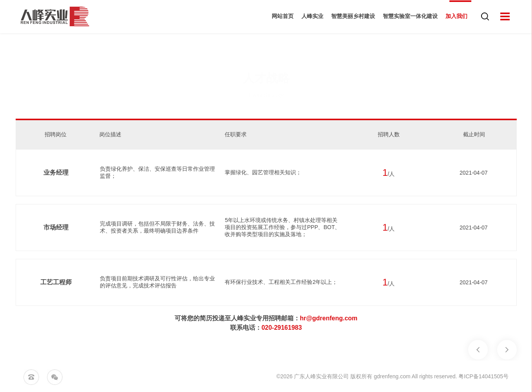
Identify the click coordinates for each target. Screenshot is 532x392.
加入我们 (454, 17)
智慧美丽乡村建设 (350, 17)
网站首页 (280, 17)
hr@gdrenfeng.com (329, 318)
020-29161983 (282, 328)
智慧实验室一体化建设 (408, 17)
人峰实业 (310, 17)
